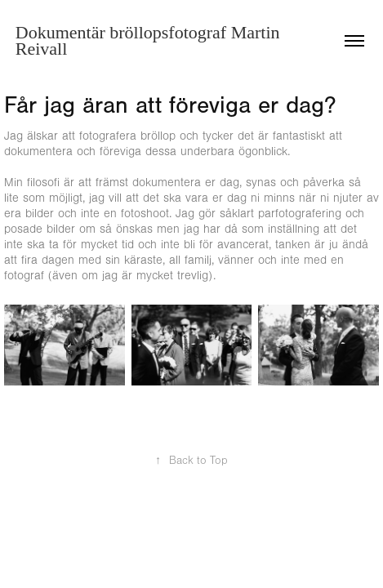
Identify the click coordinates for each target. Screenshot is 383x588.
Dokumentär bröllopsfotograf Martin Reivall (150, 40)
